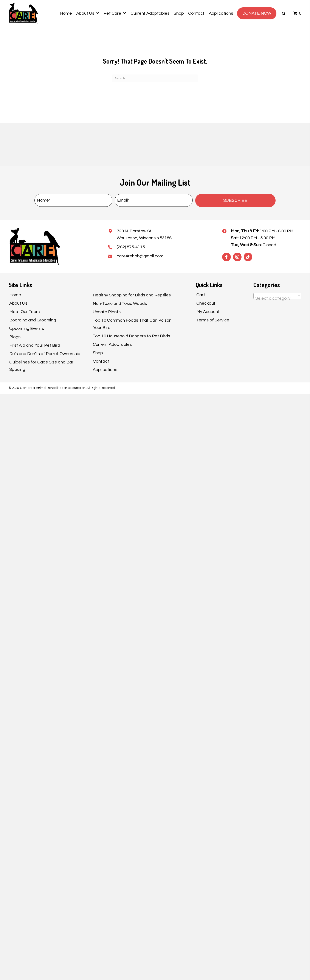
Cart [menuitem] (201, 295)
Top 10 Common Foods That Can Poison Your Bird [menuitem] (132, 324)
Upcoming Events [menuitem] (27, 329)
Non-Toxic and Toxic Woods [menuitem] (120, 304)
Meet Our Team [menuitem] (25, 312)
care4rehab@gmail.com (140, 256)
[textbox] (277, 298)
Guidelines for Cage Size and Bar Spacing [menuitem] (41, 366)
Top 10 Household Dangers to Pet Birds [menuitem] (131, 336)
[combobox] (277, 296)
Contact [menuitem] (101, 361)
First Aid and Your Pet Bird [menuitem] (35, 345)
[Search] (155, 78)
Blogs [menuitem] (15, 337)
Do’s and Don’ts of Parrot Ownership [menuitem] (45, 354)
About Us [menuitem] (18, 303)
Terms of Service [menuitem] (213, 320)
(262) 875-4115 (131, 247)
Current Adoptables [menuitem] (112, 344)
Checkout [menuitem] (206, 303)
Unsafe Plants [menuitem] (107, 312)
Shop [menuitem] (98, 353)
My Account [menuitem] (208, 312)
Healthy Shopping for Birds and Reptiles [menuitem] (132, 295)
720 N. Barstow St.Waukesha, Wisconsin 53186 (144, 235)
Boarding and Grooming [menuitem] (33, 320)
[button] (235, 200)
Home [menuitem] (15, 295)
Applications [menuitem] (105, 370)
